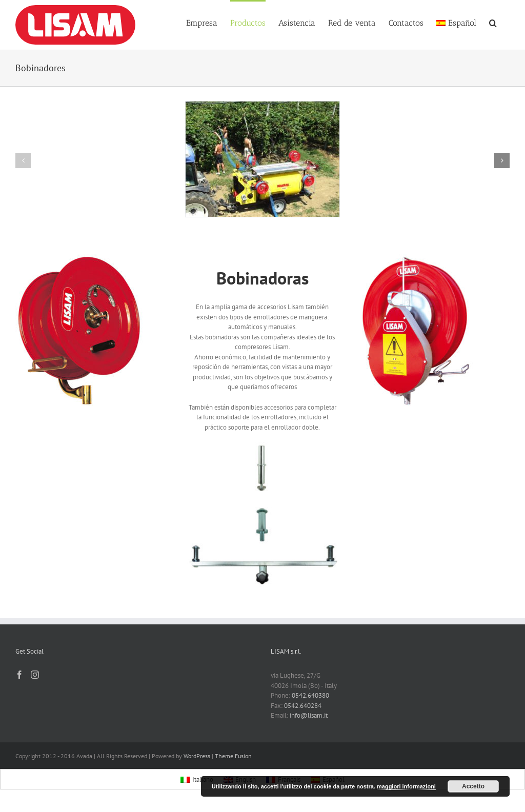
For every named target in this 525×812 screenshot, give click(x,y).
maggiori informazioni (406, 786)
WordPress (197, 756)
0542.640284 (303, 706)
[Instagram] (35, 675)
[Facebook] (19, 675)
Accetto (473, 786)
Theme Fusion (233, 756)
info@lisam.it (309, 715)
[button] (493, 22)
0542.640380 (310, 695)
